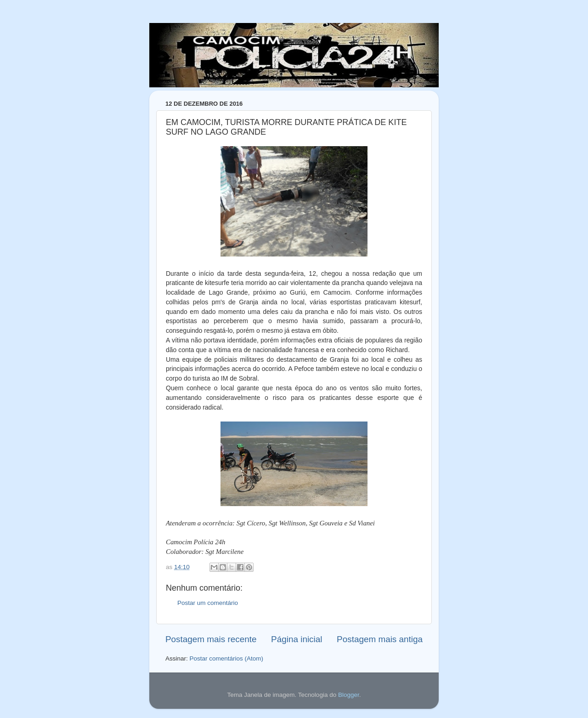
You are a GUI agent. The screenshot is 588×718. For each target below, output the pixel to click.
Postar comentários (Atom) (227, 658)
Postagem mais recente (211, 639)
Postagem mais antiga (380, 639)
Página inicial (297, 639)
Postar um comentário (208, 603)
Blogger (349, 695)
